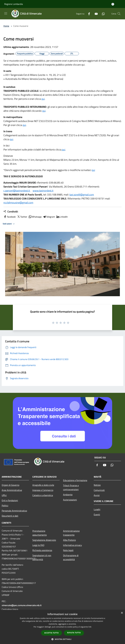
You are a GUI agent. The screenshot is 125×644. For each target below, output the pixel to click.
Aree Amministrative (12, 490)
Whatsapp (35, 217)
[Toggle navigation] (6, 13)
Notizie (97, 485)
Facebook (10, 217)
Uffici (4, 495)
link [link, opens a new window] (90, 627)
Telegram (49, 217)
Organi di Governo (10, 485)
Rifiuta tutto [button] (74, 633)
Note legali (68, 550)
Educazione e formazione (75, 480)
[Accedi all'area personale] (113, 4)
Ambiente (68, 495)
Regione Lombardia (14, 4)
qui (43, 99)
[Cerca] (119, 14)
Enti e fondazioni (10, 500)
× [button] (122, 613)
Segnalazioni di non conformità (42, 557)
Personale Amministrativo (14, 511)
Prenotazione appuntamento (40, 533)
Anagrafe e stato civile (43, 485)
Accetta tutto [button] (52, 633)
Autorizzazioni (70, 500)
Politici (5, 506)
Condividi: (11, 212)
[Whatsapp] (102, 14)
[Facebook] (88, 14)
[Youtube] (95, 14)
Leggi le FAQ (38, 545)
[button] (62, 639)
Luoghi (97, 509)
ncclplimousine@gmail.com (18, 203)
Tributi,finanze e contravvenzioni (71, 487)
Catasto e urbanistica (43, 495)
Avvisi (97, 495)
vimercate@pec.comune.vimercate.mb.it (22, 605)
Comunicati (99, 490)
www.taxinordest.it (43, 191)
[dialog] (62, 627)
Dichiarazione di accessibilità (71, 557)
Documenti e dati (10, 516)
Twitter (22, 217)
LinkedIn (62, 217)
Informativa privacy (72, 545)
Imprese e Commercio (43, 490)
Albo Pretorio (69, 540)
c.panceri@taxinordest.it (17, 191)
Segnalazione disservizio (44, 540)
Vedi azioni (9, 224)
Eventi (97, 514)
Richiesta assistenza (42, 550)
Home (6, 26)
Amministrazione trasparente (71, 533)
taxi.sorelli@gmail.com (82, 195)
